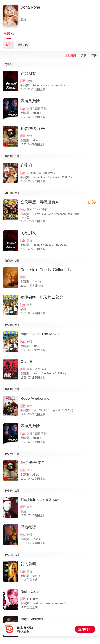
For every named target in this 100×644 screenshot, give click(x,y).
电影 (23, 81)
